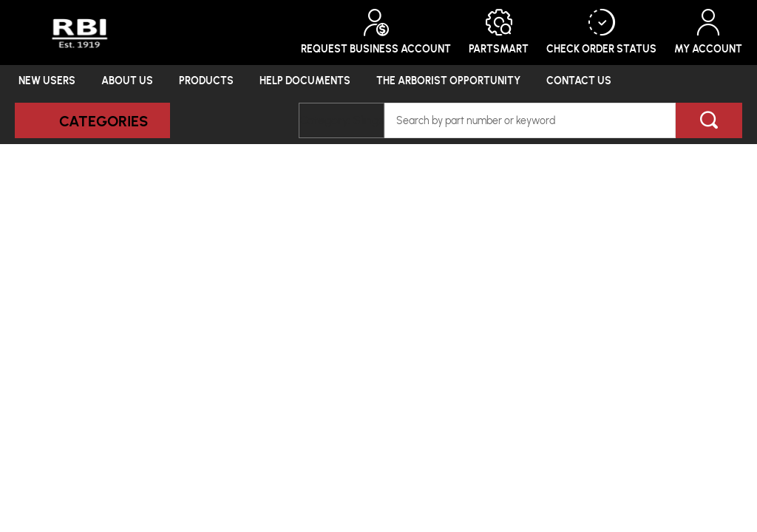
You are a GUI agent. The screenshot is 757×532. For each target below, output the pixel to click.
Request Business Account (376, 32)
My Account (708, 32)
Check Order (601, 32)
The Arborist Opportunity (448, 80)
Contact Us (579, 80)
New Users (47, 80)
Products (206, 80)
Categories (103, 120)
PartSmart (499, 32)
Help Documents (305, 80)
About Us (127, 80)
